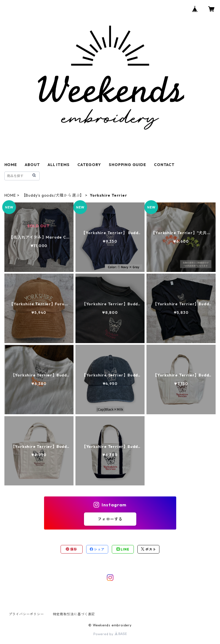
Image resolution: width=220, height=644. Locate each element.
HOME (11, 165)
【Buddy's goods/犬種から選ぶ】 (53, 195)
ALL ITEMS (59, 165)
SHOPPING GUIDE (127, 165)
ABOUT (32, 165)
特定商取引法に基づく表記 (74, 614)
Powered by (110, 634)
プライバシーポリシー (26, 614)
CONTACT (164, 165)
